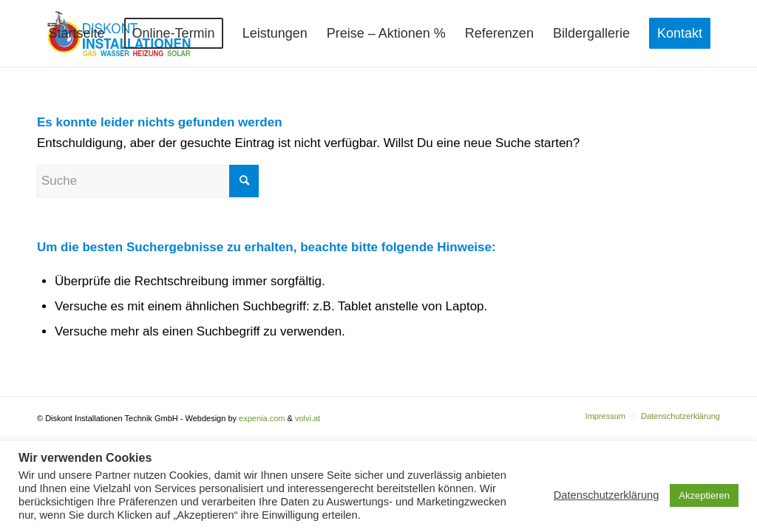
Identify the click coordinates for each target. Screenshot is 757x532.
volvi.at (308, 418)
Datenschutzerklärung (607, 495)
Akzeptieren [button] (704, 495)
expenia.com (262, 418)
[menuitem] (77, 33)
